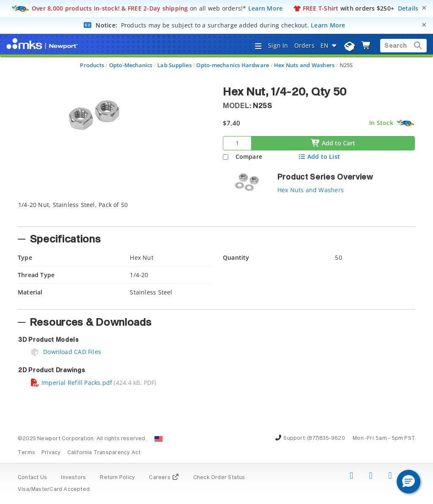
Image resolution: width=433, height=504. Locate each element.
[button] (408, 482)
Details (408, 8)
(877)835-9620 (326, 439)
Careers (164, 478)
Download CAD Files (66, 352)
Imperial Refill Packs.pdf (71, 383)
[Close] (424, 8)
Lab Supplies (174, 65)
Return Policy (117, 478)
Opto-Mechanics (131, 65)
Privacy (51, 453)
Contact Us (32, 478)
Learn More (266, 8)
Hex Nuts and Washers (304, 65)
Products (92, 65)
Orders (304, 45)
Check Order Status (219, 478)
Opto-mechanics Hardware (233, 65)
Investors (73, 478)
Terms (26, 453)
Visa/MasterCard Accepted (54, 490)
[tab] (216, 211)
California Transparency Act (104, 453)
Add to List (319, 157)
